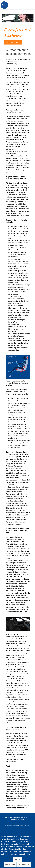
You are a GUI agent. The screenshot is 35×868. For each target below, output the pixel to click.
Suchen (22, 3)
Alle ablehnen (10, 864)
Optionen (18, 859)
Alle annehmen (24, 864)
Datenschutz (16, 825)
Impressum (9, 825)
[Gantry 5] (4, 5)
